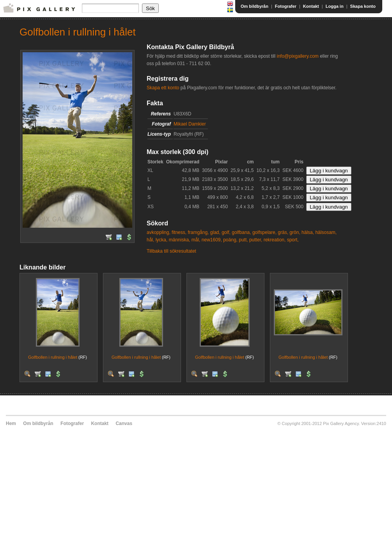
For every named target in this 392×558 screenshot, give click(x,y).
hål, (150, 240)
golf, (226, 232)
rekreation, (275, 240)
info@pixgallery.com (297, 56)
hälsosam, (326, 232)
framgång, (198, 232)
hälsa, (308, 232)
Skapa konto (363, 6)
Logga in (335, 6)
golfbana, (241, 232)
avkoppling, (159, 232)
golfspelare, (264, 232)
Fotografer (286, 6)
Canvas (124, 423)
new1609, (212, 240)
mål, (196, 240)
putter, (256, 240)
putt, (243, 240)
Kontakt (311, 6)
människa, (180, 240)
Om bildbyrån (255, 6)
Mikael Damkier (190, 124)
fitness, (179, 232)
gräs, (283, 232)
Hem (11, 423)
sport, (293, 240)
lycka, (162, 240)
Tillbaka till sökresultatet (171, 251)
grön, (295, 232)
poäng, (230, 240)
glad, (215, 232)
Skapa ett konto (163, 88)
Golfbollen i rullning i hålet (53, 357)
